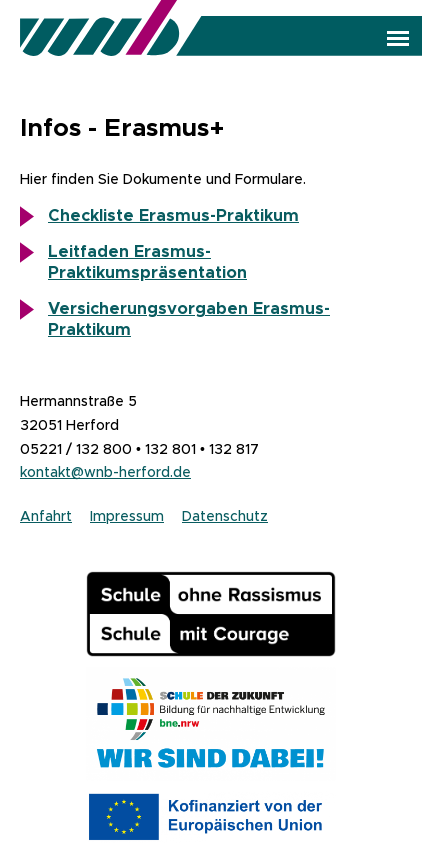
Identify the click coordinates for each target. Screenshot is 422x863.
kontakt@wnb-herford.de (105, 472)
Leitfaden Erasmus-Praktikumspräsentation (147, 262)
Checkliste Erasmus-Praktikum (173, 215)
